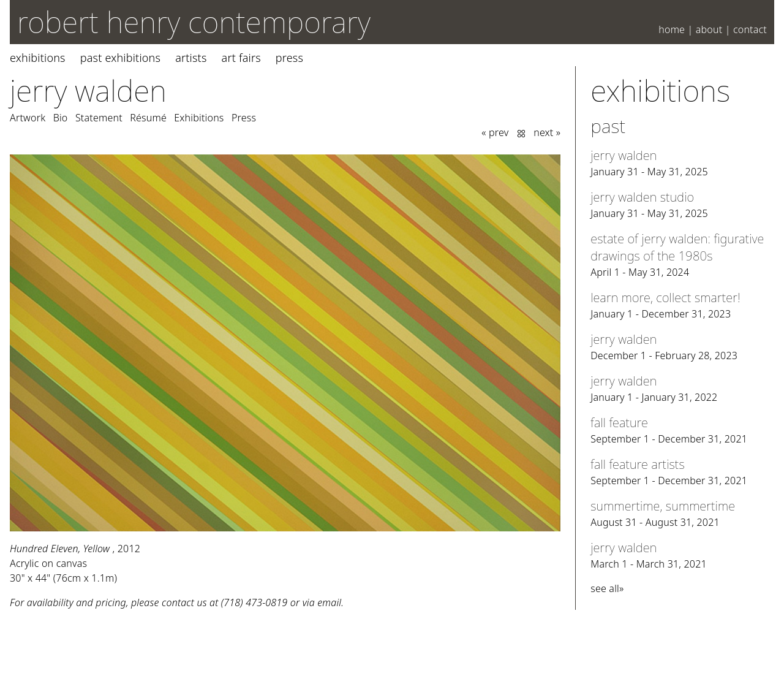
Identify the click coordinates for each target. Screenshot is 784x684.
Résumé (148, 118)
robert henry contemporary (194, 22)
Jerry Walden (88, 90)
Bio (61, 118)
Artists (191, 58)
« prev (495, 132)
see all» (607, 588)
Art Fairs (241, 58)
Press (289, 58)
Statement (99, 118)
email (329, 602)
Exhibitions (38, 58)
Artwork (28, 118)
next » (547, 132)
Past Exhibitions (120, 58)
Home (672, 29)
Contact (750, 29)
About (709, 29)
